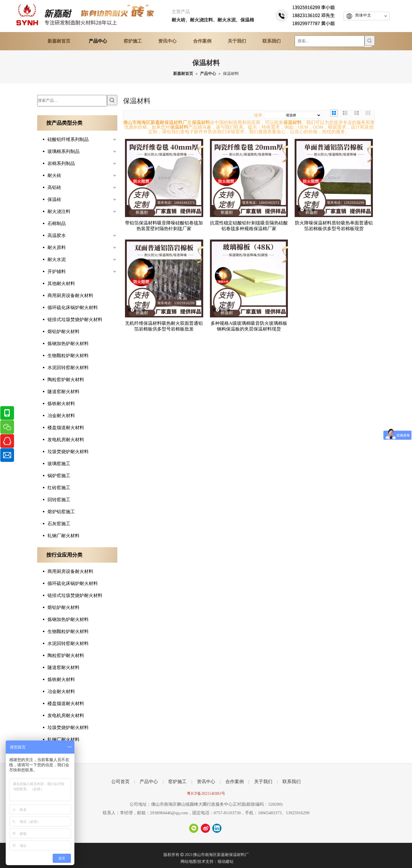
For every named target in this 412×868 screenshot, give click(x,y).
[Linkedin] (217, 828)
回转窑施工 (59, 500)
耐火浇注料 (59, 211)
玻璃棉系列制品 (64, 151)
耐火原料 (57, 247)
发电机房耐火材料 (66, 440)
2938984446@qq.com (169, 813)
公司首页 (120, 782)
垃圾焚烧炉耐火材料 (68, 452)
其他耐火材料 (61, 283)
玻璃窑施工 (59, 464)
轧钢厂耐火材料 (64, 536)
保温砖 (54, 199)
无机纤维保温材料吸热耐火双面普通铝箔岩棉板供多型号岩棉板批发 (164, 326)
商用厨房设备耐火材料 (70, 295)
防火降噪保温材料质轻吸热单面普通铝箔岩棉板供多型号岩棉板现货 (334, 226)
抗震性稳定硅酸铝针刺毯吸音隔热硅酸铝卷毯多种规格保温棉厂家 (249, 226)
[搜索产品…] (72, 101)
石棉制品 (57, 223)
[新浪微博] (205, 828)
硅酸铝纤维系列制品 (68, 139)
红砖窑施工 (59, 488)
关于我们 (263, 782)
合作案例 (235, 782)
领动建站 (225, 862)
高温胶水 (57, 235)
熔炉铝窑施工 (61, 512)
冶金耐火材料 (61, 416)
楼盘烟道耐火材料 (66, 428)
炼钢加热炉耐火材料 (68, 344)
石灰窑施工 (59, 524)
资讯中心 (206, 782)
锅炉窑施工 (59, 476)
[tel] (306, 15)
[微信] (194, 828)
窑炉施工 (177, 782)
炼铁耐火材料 (61, 404)
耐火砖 (54, 175)
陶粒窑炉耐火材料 (66, 380)
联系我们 (292, 782)
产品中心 (149, 782)
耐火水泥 (57, 259)
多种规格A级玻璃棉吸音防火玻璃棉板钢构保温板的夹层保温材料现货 (249, 326)
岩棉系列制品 (61, 163)
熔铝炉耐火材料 (64, 332)
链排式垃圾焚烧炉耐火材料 (75, 319)
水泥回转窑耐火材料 (68, 368)
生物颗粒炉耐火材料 (68, 356)
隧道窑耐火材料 (64, 392)
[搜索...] (330, 41)
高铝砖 (54, 187)
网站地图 (189, 862)
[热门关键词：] (370, 41)
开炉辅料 (57, 271)
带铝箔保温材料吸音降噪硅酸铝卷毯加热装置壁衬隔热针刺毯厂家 (164, 226)
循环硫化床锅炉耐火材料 (73, 307)
